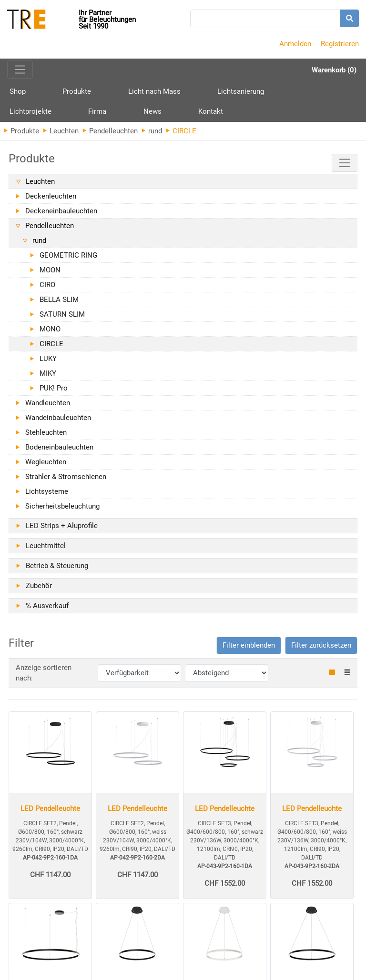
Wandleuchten (48, 407)
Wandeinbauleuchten (58, 421)
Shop (18, 92)
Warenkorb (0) (334, 70)
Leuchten (61, 135)
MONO (50, 333)
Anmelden (295, 44)
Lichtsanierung (187, 92)
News (337, 92)
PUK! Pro (54, 392)
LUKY (48, 362)
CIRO (47, 289)
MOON (50, 274)
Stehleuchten (46, 436)
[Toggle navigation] (20, 70)
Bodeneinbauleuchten (59, 451)
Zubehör (39, 590)
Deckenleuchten (51, 200)
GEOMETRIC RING (68, 259)
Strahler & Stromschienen (66, 480)
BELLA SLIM (59, 303)
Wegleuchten (46, 466)
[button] (249, 649)
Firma (300, 92)
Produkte (59, 96)
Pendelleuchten (110, 135)
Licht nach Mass (119, 92)
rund (152, 135)
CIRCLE (51, 348)
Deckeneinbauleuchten (61, 215)
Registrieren (340, 44)
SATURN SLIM (62, 318)
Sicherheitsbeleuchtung (62, 510)
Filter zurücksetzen (321, 649)
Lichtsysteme (47, 495)
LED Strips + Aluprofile (62, 530)
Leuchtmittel (46, 550)
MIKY (48, 377)
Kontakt (22, 114)
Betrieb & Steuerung (57, 570)
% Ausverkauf (47, 610)
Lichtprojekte (251, 92)
